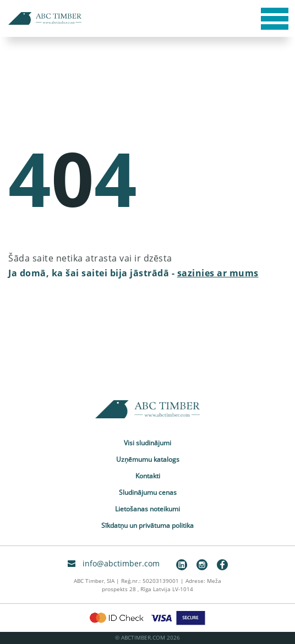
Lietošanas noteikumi (147, 509)
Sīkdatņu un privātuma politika (147, 525)
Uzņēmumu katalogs (148, 459)
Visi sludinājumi (147, 443)
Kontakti (148, 476)
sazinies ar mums (218, 273)
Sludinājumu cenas (148, 492)
